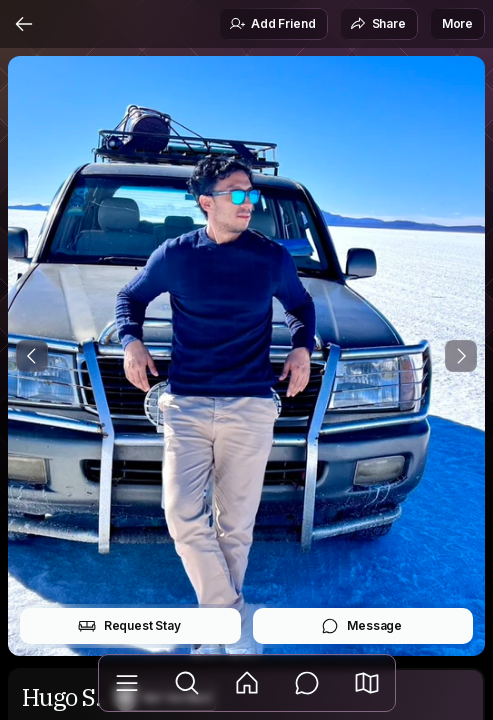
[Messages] (307, 683)
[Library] (127, 683)
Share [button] (378, 24)
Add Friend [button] (272, 24)
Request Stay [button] (129, 626)
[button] (367, 683)
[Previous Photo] (32, 356)
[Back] (24, 24)
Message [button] (361, 626)
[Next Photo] (461, 356)
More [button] (457, 23)
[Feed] (247, 683)
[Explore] (187, 683)
